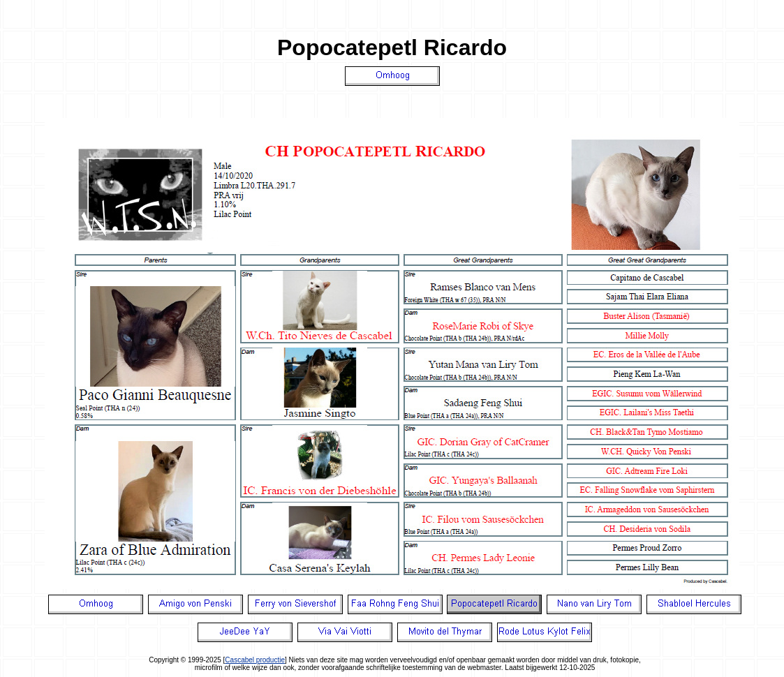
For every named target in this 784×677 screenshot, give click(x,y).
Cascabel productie (255, 660)
